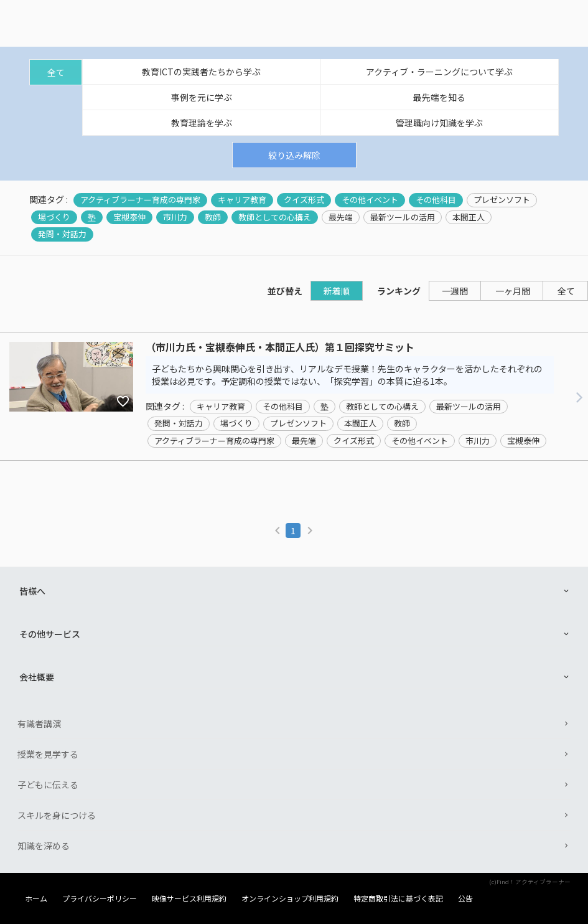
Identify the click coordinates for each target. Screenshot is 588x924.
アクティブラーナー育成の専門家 (140, 200)
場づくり (54, 217)
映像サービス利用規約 (189, 898)
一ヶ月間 (513, 291)
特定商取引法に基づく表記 (398, 898)
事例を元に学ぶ (202, 97)
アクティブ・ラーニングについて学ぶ (439, 72)
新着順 (337, 291)
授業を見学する (48, 754)
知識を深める (44, 846)
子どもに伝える (48, 785)
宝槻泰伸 (129, 217)
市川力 (175, 217)
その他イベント (370, 200)
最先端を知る (439, 97)
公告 (465, 898)
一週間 (455, 291)
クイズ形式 (304, 200)
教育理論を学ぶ (202, 123)
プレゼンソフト (502, 200)
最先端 (341, 217)
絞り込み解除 (294, 155)
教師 (213, 217)
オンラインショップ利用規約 (290, 898)
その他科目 (436, 200)
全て (56, 72)
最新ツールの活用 (403, 217)
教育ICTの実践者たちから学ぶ (201, 72)
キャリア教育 (242, 200)
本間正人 (469, 217)
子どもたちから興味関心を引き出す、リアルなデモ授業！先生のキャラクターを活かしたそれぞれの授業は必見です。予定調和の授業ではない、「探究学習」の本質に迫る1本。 (347, 375)
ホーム (36, 898)
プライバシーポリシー (100, 898)
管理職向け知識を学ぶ (439, 123)
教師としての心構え (275, 217)
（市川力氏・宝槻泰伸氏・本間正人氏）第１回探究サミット (280, 347)
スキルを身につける (57, 815)
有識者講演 (39, 724)
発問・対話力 (62, 234)
